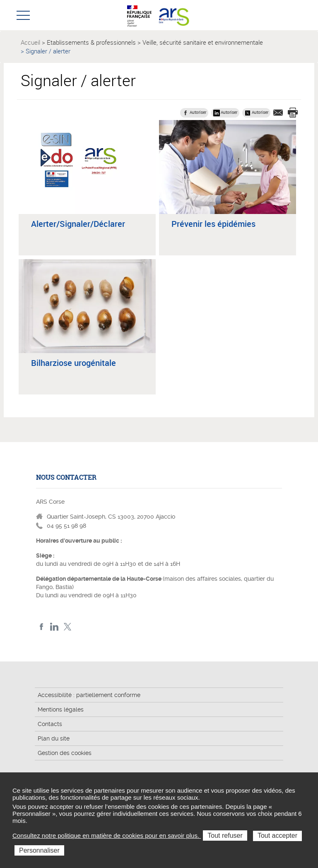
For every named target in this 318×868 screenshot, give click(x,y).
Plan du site (54, 738)
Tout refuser (225, 836)
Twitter (67, 627)
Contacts (50, 724)
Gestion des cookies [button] (65, 753)
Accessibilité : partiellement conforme (89, 695)
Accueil (30, 42)
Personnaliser (39, 850)
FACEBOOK (42, 627)
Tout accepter (277, 836)
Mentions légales (61, 709)
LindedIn (54, 627)
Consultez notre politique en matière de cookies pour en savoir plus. (107, 836)
